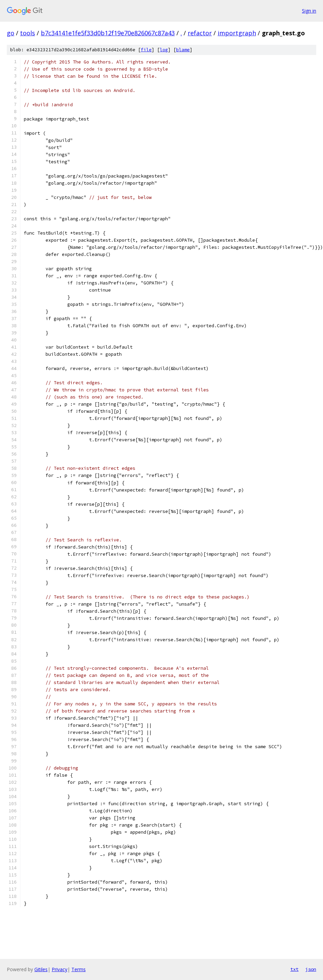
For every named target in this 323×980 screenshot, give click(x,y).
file (146, 50)
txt (294, 969)
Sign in (309, 11)
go (11, 33)
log (164, 50)
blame (183, 50)
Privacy (60, 969)
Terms (79, 969)
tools (28, 33)
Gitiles (41, 969)
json (311, 969)
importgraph (237, 33)
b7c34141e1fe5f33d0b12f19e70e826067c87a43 (108, 33)
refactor (200, 33)
